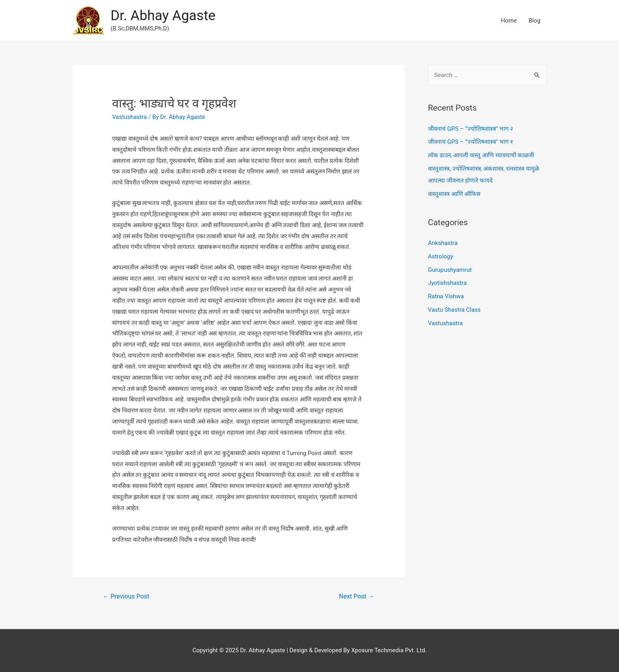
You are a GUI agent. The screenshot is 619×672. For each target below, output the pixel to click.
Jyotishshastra (447, 283)
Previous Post (126, 596)
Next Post (357, 596)
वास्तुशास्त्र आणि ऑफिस (454, 194)
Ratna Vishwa (446, 296)
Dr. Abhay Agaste (163, 16)
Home (509, 21)
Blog (535, 21)
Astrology (441, 256)
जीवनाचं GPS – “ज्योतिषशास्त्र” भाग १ (471, 142)
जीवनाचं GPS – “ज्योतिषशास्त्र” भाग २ (471, 129)
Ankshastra (443, 243)
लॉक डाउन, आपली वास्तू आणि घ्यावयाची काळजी (481, 155)
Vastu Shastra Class (454, 310)
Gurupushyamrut (450, 270)
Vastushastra (129, 117)
